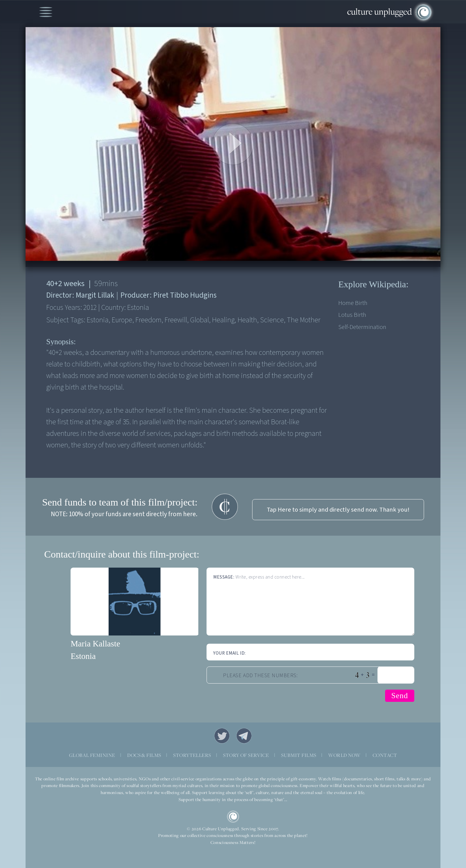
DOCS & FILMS (144, 755)
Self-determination (362, 327)
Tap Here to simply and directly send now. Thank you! (338, 510)
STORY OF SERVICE (246, 755)
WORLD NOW (344, 755)
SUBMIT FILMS (299, 755)
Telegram (244, 736)
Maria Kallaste (95, 644)
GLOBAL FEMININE (92, 755)
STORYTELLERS (192, 755)
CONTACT (385, 755)
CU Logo (233, 817)
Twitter (222, 736)
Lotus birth (352, 315)
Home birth (353, 303)
